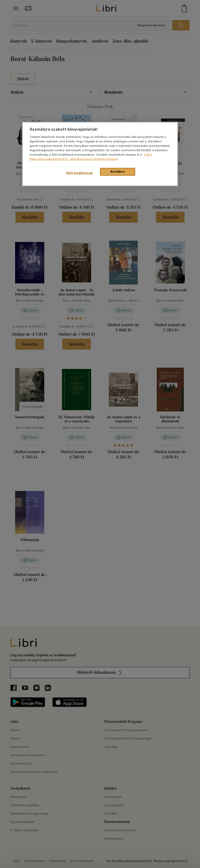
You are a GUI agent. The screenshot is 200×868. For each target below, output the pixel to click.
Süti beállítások (80, 173)
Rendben (118, 172)
